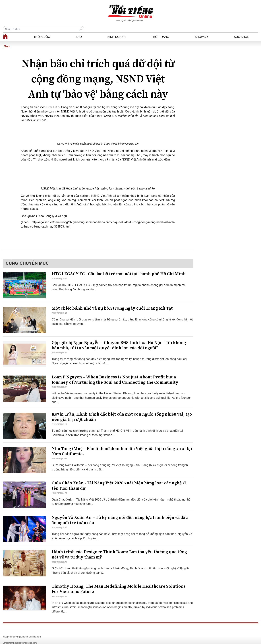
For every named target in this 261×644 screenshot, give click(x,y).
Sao (79, 31)
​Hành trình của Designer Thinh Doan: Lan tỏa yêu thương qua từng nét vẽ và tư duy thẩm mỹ (119, 548)
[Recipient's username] (217, 13)
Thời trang (160, 31)
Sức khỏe (242, 31)
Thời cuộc (42, 31)
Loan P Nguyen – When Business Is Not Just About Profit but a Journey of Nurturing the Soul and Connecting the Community (115, 373)
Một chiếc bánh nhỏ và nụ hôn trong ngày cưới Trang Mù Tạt (112, 302)
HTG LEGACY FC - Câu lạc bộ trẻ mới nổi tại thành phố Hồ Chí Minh (119, 268)
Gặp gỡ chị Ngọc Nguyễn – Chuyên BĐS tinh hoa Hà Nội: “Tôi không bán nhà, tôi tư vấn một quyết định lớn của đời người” (119, 339)
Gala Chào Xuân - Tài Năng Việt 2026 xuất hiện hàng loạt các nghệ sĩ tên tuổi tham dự (119, 479)
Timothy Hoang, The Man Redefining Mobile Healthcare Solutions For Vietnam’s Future (119, 583)
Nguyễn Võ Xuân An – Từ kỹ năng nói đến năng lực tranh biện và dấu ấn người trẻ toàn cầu (120, 514)
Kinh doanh (116, 31)
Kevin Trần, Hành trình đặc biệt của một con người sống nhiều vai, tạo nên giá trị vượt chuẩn (122, 411)
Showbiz (201, 31)
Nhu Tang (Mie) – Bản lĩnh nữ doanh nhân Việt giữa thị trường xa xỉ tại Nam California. (122, 445)
